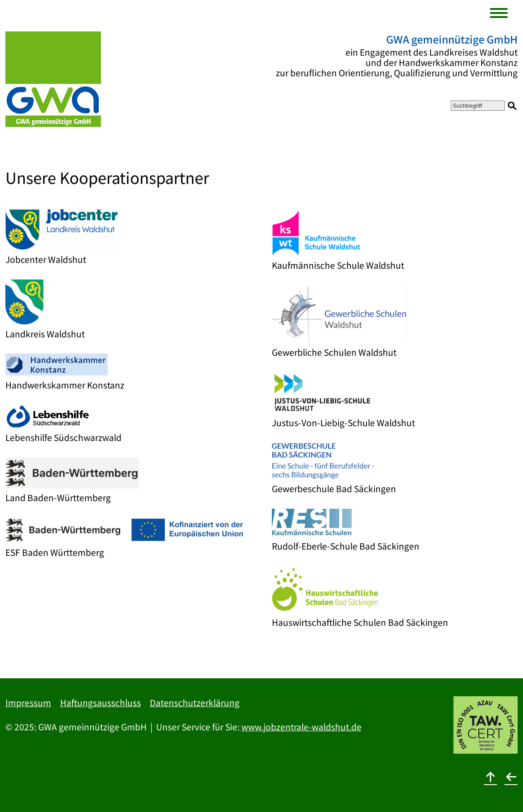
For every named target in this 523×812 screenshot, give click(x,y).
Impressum (28, 703)
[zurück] (511, 776)
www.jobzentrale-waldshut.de (301, 727)
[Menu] (500, 14)
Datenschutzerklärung (195, 703)
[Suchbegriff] (478, 106)
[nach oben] (490, 776)
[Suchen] (512, 106)
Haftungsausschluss (100, 703)
